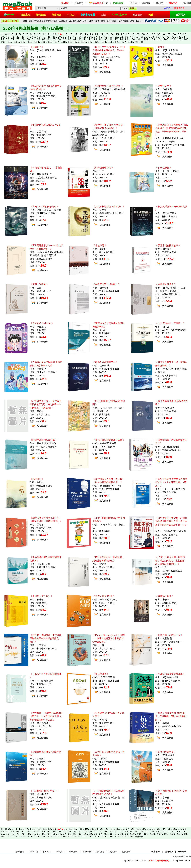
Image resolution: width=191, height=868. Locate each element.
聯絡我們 (160, 3)
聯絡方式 (73, 852)
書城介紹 (20, 852)
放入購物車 (42, 69)
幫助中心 (87, 852)
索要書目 (47, 852)
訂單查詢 (79, 3)
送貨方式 (113, 852)
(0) (100, 3)
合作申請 (34, 852)
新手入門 (60, 852)
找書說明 (100, 852)
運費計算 (146, 3)
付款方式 (133, 3)
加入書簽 (187, 3)
